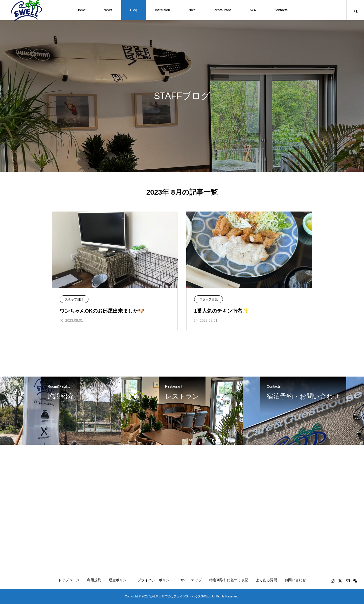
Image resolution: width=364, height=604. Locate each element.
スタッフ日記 (74, 299)
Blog (134, 10)
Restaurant (222, 10)
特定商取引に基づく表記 (229, 580)
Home (81, 10)
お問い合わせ (295, 580)
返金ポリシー (119, 580)
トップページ (69, 580)
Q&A (252, 10)
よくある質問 (266, 580)
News (108, 10)
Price (192, 10)
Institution (163, 10)
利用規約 (94, 580)
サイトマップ (191, 580)
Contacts (281, 10)
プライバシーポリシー (155, 580)
